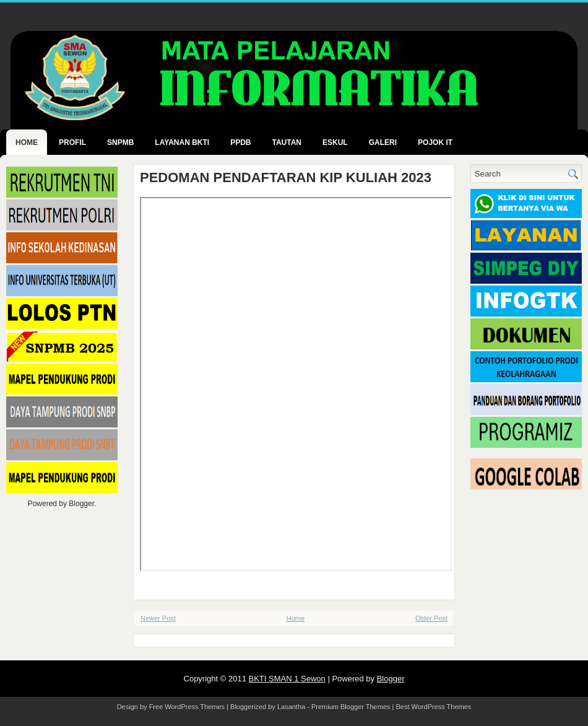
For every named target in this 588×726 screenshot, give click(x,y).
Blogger (81, 504)
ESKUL (335, 142)
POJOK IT (435, 142)
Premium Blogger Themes (351, 707)
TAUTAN (287, 142)
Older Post (431, 618)
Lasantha (291, 707)
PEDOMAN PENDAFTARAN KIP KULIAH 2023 (286, 178)
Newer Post (158, 618)
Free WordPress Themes (187, 707)
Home (27, 142)
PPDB (240, 142)
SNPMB (120, 142)
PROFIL (72, 142)
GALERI (383, 142)
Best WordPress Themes (434, 707)
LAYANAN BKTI (182, 142)
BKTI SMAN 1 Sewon (287, 679)
